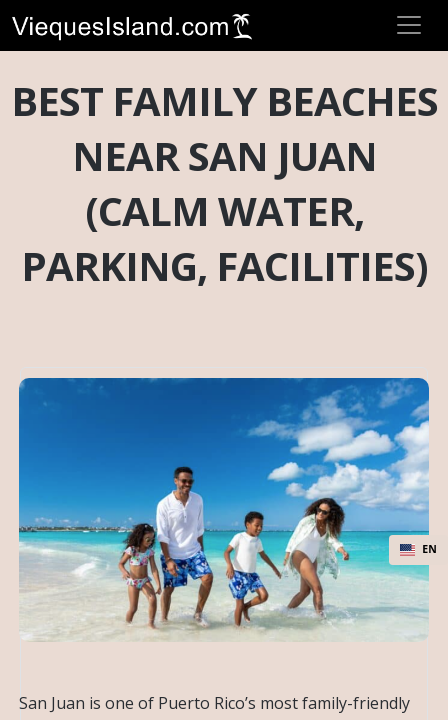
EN (418, 549)
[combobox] (418, 550)
